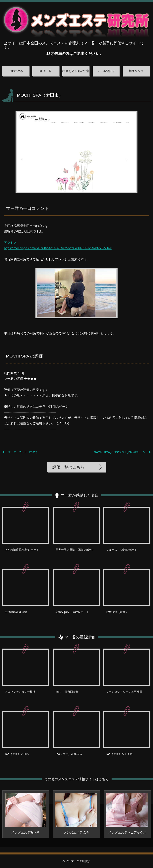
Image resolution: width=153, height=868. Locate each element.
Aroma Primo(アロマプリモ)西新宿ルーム (119, 452)
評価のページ (59, 407)
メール (63, 423)
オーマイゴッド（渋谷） (23, 452)
